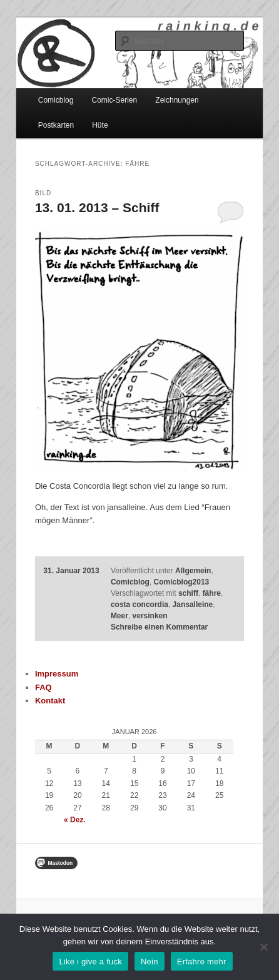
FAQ (43, 687)
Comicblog (56, 100)
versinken (150, 616)
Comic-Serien (115, 100)
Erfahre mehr (202, 962)
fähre (212, 593)
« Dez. (75, 820)
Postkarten (56, 125)
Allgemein (193, 571)
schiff (188, 593)
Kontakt (50, 701)
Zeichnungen (177, 100)
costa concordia (139, 605)
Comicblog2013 (182, 582)
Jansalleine (193, 605)
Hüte (100, 125)
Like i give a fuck (90, 962)
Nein (150, 962)
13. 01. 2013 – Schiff (97, 207)
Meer (119, 616)
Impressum (57, 674)
